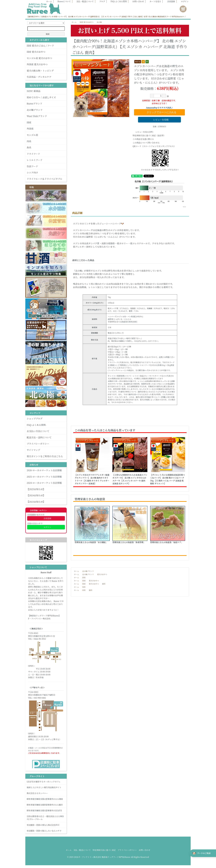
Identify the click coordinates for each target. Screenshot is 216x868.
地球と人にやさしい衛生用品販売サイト (46, 787)
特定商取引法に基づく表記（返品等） (149, 135)
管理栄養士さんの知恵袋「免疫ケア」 (167, 542)
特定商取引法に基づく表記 (104, 850)
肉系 (84, 587)
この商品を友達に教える (143, 139)
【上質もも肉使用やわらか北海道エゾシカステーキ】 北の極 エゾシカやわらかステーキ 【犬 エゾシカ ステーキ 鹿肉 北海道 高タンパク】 (130, 479)
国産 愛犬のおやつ (87, 22)
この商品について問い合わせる (146, 143)
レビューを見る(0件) (143, 132)
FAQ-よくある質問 (117, 1)
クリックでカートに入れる (159, 112)
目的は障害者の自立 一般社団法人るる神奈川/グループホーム (46, 818)
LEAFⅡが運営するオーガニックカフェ (46, 782)
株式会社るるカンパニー (46, 793)
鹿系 (104, 584)
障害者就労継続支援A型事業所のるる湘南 (46, 799)
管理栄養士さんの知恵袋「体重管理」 (129, 542)
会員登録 (170, 1)
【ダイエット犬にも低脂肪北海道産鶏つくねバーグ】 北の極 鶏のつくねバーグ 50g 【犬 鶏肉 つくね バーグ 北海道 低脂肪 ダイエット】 (167, 479)
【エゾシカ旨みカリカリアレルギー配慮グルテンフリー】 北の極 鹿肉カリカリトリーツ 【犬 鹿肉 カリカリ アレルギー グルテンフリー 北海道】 (92, 479)
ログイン (183, 1)
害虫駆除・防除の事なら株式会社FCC (46, 825)
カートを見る (154, 1)
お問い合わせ (137, 1)
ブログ (101, 1)
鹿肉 (91, 590)
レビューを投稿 (159, 120)
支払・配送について (84, 1)
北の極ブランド (88, 571)
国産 (84, 577)
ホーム (48, 1)
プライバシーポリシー (127, 850)
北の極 (99, 22)
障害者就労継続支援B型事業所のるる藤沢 (46, 805)
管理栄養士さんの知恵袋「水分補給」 (91, 542)
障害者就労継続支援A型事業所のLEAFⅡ (46, 810)
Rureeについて (63, 1)
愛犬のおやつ (102, 574)
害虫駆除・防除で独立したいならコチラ (46, 831)
